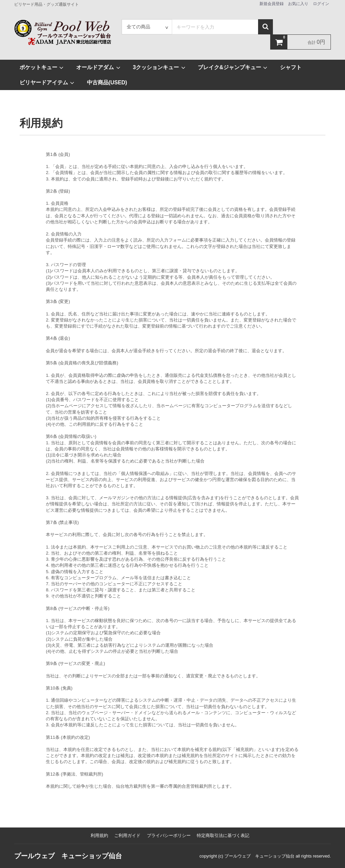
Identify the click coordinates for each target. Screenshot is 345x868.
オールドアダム (98, 67)
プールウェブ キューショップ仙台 (68, 856)
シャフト (291, 67)
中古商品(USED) (107, 82)
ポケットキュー (42, 67)
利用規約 (99, 835)
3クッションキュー (159, 67)
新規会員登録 (272, 4)
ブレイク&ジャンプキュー (233, 67)
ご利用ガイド (127, 835)
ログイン (321, 4)
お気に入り (298, 4)
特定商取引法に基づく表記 (223, 835)
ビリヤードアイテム (47, 83)
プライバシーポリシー (169, 835)
